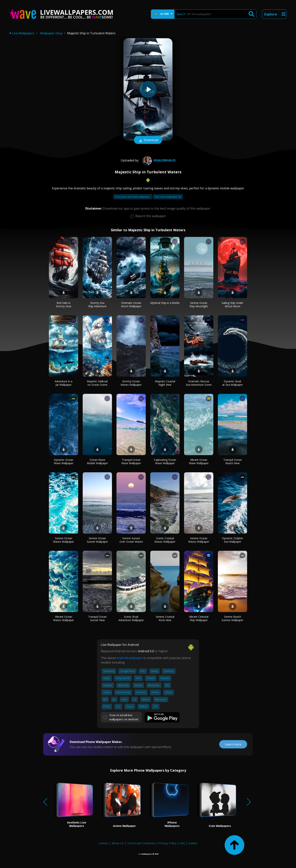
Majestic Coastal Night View (165, 383)
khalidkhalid (159, 160)
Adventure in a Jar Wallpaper (64, 383)
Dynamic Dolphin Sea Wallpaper (232, 540)
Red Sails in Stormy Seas (64, 305)
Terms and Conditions (141, 843)
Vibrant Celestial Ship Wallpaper (199, 618)
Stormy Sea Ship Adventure (97, 305)
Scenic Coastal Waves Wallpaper (165, 540)
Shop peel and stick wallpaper (133, 197)
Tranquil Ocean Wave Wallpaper (131, 461)
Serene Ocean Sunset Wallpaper (97, 540)
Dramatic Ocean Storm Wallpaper (131, 305)
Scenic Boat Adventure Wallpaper (131, 618)
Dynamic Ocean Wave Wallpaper (64, 461)
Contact (104, 843)
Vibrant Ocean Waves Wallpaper (64, 618)
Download (148, 140)
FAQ (182, 843)
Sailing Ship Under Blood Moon (232, 305)
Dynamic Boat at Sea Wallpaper (232, 383)
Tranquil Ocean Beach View (233, 461)
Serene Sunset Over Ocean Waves (131, 540)
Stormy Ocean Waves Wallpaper (131, 383)
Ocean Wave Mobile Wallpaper (97, 461)
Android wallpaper (130, 658)
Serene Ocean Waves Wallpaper (64, 540)
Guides (193, 843)
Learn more (233, 744)
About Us (118, 843)
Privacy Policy (168, 843)
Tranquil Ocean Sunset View (97, 618)
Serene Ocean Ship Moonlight (199, 305)
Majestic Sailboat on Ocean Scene (97, 383)
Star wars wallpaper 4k (168, 197)
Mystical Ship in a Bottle (165, 303)
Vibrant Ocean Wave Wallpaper (199, 461)
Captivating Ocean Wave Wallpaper (165, 461)
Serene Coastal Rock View (165, 618)
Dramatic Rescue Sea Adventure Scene (199, 383)
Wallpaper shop (51, 33)
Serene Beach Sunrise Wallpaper (232, 618)
